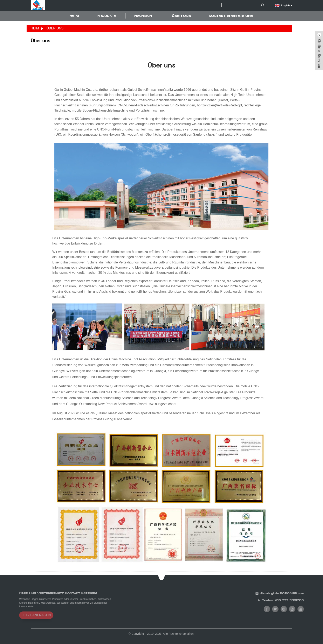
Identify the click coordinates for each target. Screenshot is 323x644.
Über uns (181, 16)
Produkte (107, 16)
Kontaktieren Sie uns (231, 16)
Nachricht (144, 16)
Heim (74, 16)
